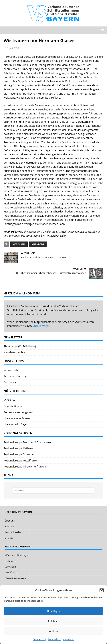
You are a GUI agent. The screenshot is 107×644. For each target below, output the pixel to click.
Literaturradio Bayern (16, 424)
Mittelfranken (12, 572)
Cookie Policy (40, 639)
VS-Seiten (9, 400)
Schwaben (10, 567)
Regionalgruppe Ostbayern (20, 448)
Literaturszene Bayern (17, 418)
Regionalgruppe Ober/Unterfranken (25, 466)
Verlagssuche (11, 370)
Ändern (53, 631)
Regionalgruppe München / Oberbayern (27, 442)
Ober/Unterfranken (15, 578)
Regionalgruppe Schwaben (19, 454)
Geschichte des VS (15, 532)
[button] (102, 590)
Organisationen (13, 406)
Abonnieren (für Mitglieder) (20, 346)
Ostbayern (10, 561)
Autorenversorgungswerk (19, 412)
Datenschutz (54, 639)
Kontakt (9, 538)
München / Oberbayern (17, 555)
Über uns (10, 521)
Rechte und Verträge (16, 376)
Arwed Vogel (41, 326)
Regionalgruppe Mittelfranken (21, 460)
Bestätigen (54, 611)
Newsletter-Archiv (14, 352)
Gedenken (19, 244)
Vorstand (10, 526)
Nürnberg (38, 244)
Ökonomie (10, 382)
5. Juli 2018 (13, 48)
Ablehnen (53, 621)
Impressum (68, 639)
